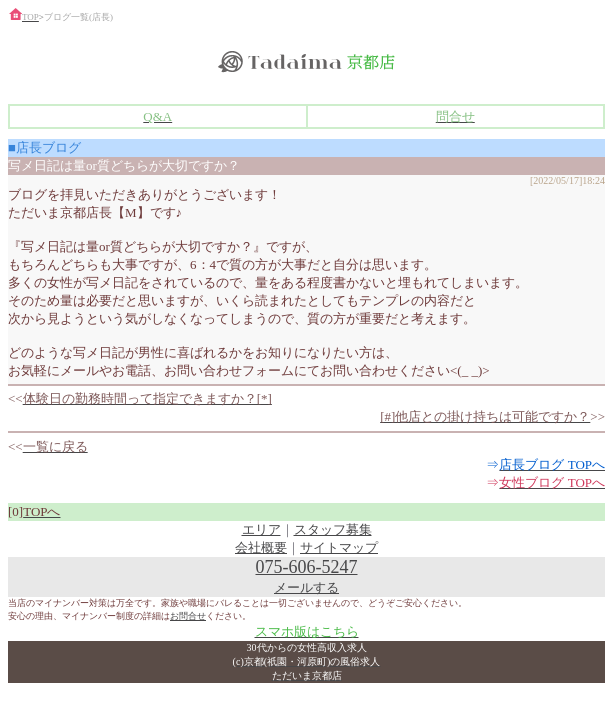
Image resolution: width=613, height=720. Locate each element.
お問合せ (188, 616)
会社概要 (261, 547)
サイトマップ (339, 547)
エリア (261, 529)
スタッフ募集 (333, 529)
